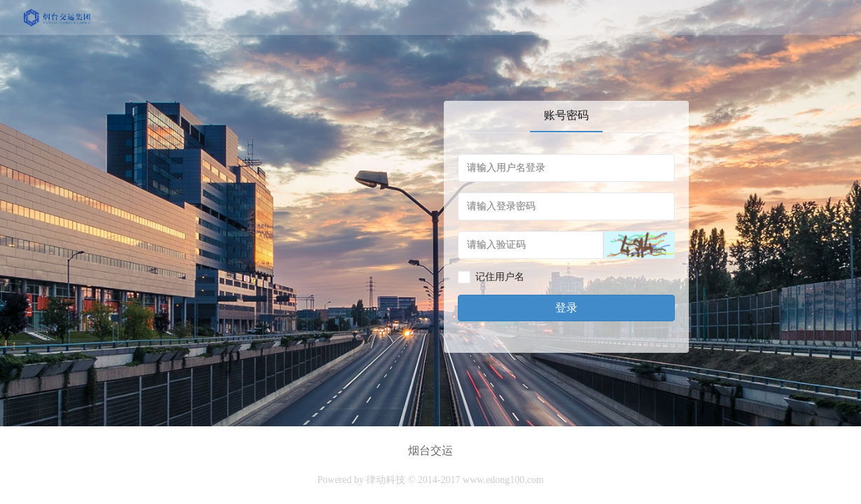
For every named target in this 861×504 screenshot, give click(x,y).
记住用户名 (500, 277)
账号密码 (566, 115)
